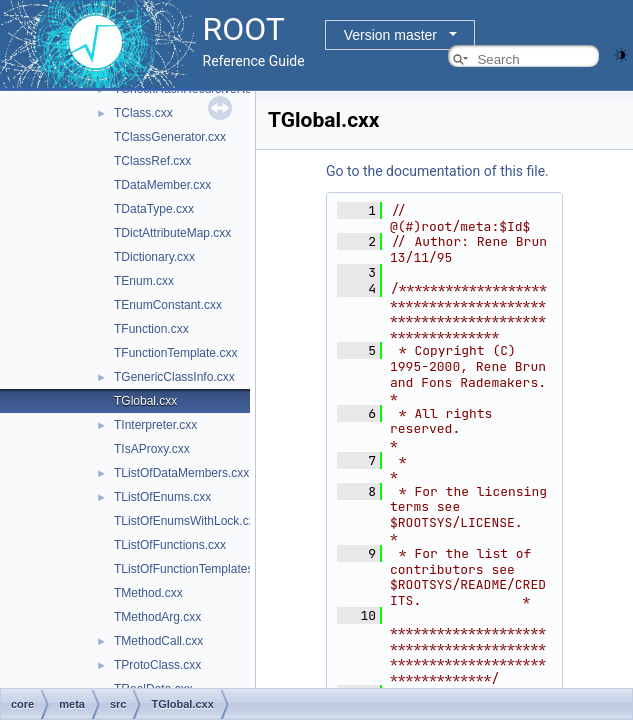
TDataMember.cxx (162, 185)
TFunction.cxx (151, 329)
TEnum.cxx (144, 281)
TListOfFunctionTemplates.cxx (194, 569)
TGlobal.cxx (145, 401)
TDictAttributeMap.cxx (172, 233)
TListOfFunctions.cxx (170, 545)
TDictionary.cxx (154, 257)
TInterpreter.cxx (155, 425)
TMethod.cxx (148, 593)
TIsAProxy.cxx (152, 449)
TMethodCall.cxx (158, 641)
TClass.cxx (143, 113)
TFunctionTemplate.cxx (175, 353)
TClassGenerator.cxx (170, 137)
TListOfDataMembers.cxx (181, 473)
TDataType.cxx (154, 209)
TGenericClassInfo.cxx (174, 377)
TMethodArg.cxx (157, 617)
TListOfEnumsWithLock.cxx (187, 521)
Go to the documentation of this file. (437, 171)
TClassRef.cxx (152, 161)
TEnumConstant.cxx (168, 305)
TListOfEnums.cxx (162, 497)
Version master (390, 35)
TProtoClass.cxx (157, 665)
